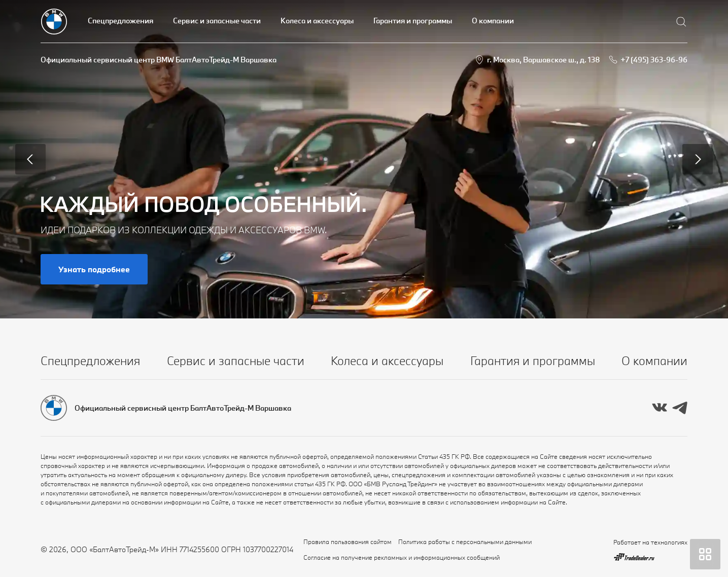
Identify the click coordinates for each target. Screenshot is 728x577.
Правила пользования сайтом (348, 542)
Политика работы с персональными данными (465, 542)
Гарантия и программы (413, 21)
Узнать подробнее (94, 269)
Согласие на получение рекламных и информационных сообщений (402, 557)
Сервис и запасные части (217, 21)
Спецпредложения (120, 21)
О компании (493, 21)
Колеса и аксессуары (317, 21)
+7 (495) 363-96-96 (654, 60)
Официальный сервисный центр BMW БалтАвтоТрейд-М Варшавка (159, 60)
